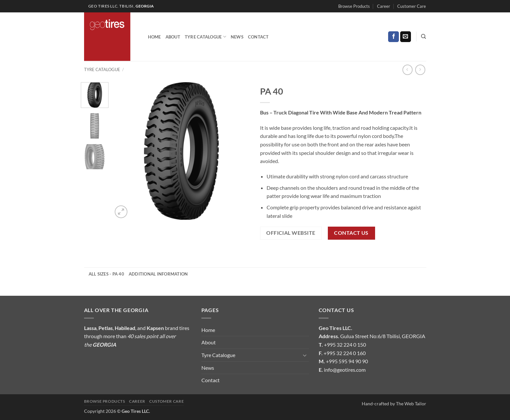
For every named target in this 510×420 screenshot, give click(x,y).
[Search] (423, 37)
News (237, 37)
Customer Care (412, 6)
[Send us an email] (406, 37)
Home (154, 37)
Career (384, 6)
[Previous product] (420, 70)
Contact (258, 37)
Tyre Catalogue (205, 37)
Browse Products (354, 6)
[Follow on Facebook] (393, 37)
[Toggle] (305, 355)
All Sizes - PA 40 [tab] (106, 274)
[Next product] (408, 70)
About (173, 37)
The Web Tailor (411, 404)
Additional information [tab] (158, 274)
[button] (121, 212)
